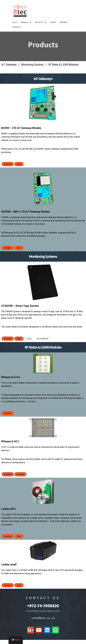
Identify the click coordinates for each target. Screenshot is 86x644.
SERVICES (24, 22)
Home (15, 22)
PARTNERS (64, 22)
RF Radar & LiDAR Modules (63, 65)
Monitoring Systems (32, 65)
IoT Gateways (9, 65)
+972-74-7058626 (43, 606)
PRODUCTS (17, 27)
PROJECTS (39, 22)
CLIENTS (53, 22)
